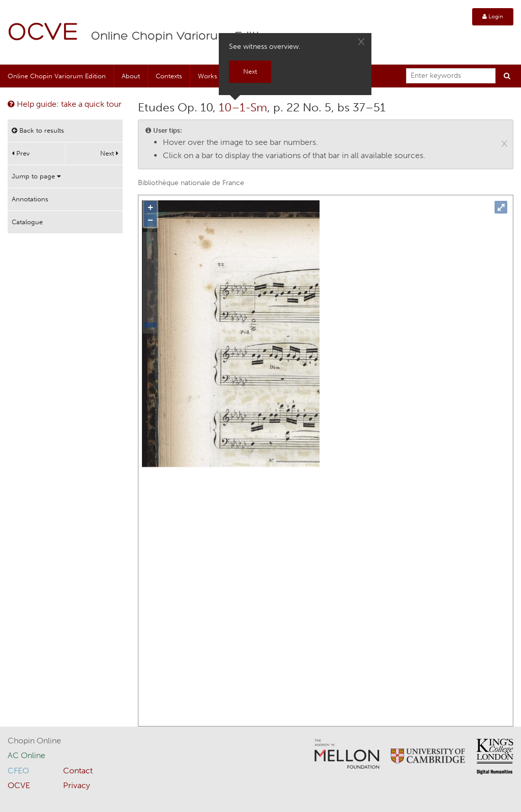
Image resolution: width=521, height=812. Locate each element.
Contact (78, 771)
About (131, 76)
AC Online (26, 755)
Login (493, 17)
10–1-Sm (243, 107)
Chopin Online (34, 741)
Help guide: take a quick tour (65, 104)
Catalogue (27, 222)
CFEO (18, 771)
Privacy (77, 785)
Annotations (30, 199)
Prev (21, 153)
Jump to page (36, 176)
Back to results (38, 130)
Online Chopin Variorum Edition (183, 37)
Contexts (169, 76)
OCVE (43, 33)
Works (208, 76)
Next (109, 153)
